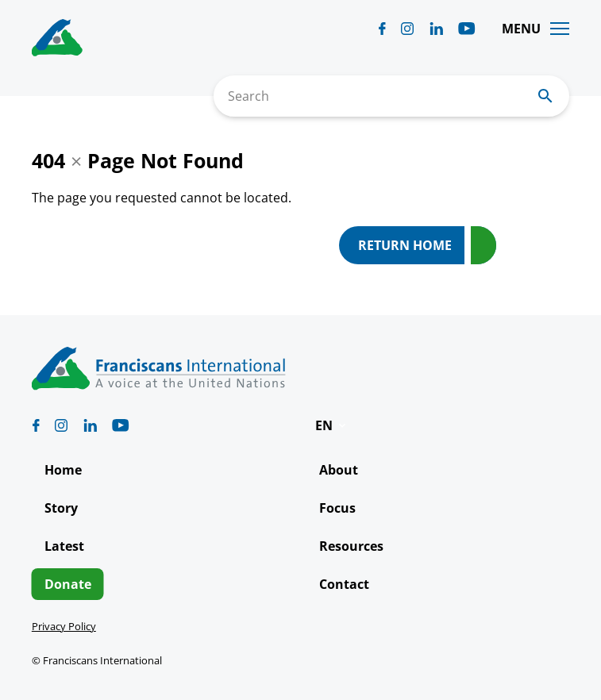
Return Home (405, 245)
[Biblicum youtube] (467, 29)
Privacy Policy (64, 626)
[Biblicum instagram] (407, 29)
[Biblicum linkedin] (436, 29)
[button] (332, 425)
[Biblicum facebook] (382, 29)
